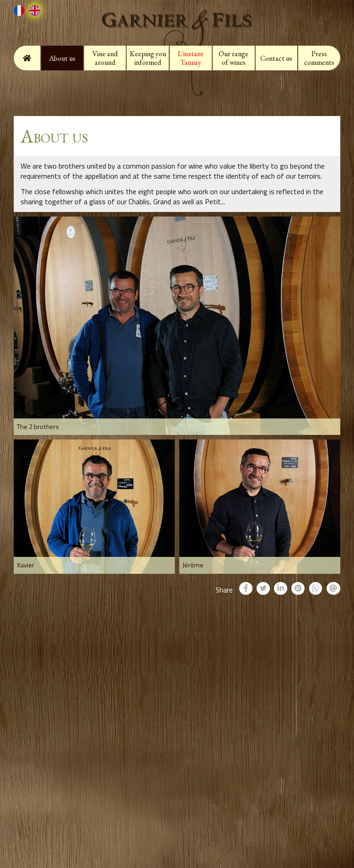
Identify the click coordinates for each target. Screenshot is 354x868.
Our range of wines (233, 58)
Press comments (319, 58)
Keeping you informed (148, 58)
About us (62, 58)
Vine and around (105, 58)
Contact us (276, 58)
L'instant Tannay (191, 58)
